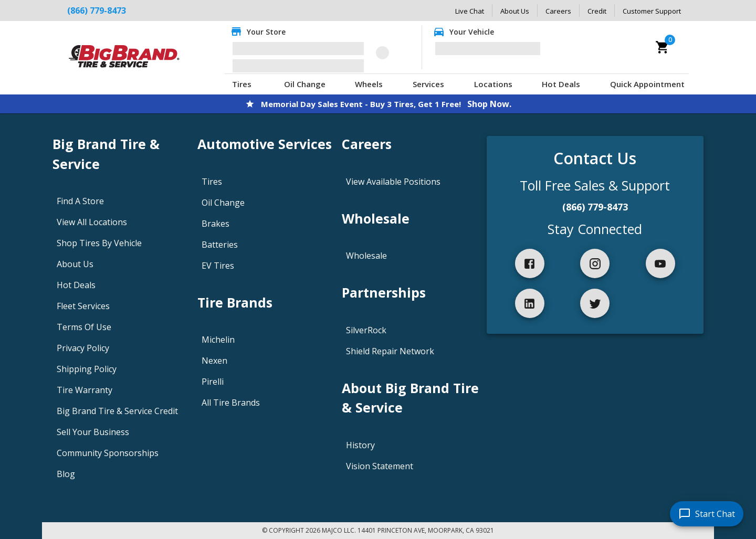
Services (428, 84)
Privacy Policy (83, 348)
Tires (242, 84)
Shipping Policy (87, 369)
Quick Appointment (647, 84)
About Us (515, 11)
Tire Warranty (85, 390)
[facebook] (530, 263)
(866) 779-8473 (595, 207)
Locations (493, 84)
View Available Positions (393, 182)
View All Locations (92, 222)
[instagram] (595, 263)
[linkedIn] (530, 303)
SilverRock (366, 330)
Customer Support (652, 11)
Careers (558, 11)
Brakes (216, 224)
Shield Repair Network (390, 351)
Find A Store (80, 201)
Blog (66, 474)
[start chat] (707, 514)
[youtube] (660, 263)
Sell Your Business (93, 432)
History (360, 445)
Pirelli (213, 382)
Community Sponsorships (108, 453)
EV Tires (218, 266)
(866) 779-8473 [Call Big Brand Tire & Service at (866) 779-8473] (97, 10)
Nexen (214, 361)
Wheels (369, 84)
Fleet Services (83, 306)
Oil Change (305, 84)
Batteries (220, 245)
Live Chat (470, 11)
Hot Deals (561, 84)
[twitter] (595, 303)
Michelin (218, 340)
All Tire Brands (231, 403)
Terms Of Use (84, 327)
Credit (597, 11)
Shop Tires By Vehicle (99, 243)
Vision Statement (380, 466)
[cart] (663, 47)
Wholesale (366, 256)
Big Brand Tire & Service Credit (117, 411)
